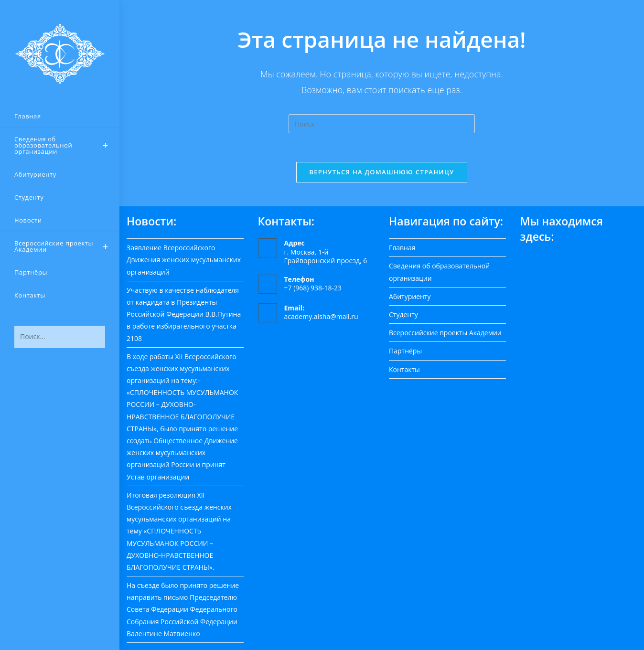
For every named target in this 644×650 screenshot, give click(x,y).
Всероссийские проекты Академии (445, 333)
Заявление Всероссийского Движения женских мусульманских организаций (184, 260)
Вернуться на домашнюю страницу (381, 172)
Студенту (403, 314)
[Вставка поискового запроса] (382, 124)
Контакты (404, 369)
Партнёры (405, 351)
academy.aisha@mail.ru (321, 317)
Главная (402, 248)
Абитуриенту (410, 296)
